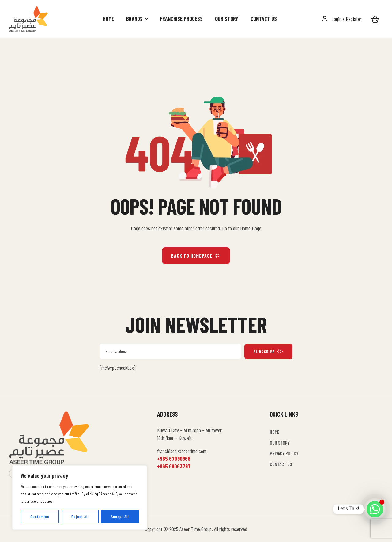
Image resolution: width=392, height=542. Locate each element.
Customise (40, 516)
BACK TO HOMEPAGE (196, 256)
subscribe (268, 351)
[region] (80, 498)
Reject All (80, 516)
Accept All (120, 516)
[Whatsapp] (375, 509)
